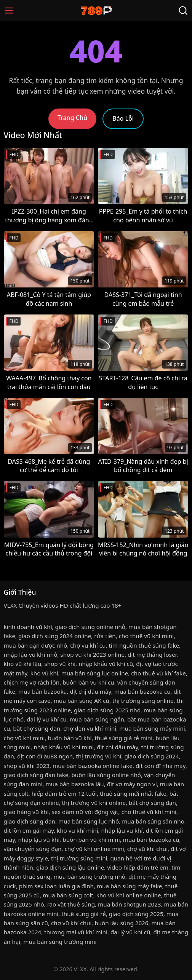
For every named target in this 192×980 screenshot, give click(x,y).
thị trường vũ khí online (94, 803)
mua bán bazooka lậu (75, 784)
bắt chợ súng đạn (37, 728)
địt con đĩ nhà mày (161, 766)
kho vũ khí (44, 673)
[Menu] (9, 10)
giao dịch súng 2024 (152, 756)
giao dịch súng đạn (30, 821)
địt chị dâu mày (90, 691)
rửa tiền (105, 636)
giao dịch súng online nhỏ (90, 627)
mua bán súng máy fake (129, 886)
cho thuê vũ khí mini (146, 636)
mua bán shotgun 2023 (129, 904)
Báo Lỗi (123, 118)
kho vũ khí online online (129, 895)
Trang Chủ (72, 118)
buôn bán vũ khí (70, 738)
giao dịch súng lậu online (70, 867)
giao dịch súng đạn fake (36, 775)
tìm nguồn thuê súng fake (144, 645)
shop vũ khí (60, 664)
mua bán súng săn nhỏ (153, 821)
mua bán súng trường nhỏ (89, 876)
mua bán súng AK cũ (82, 701)
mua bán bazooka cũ (142, 691)
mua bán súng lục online (95, 673)
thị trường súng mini (79, 858)
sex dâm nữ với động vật (85, 812)
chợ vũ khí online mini (94, 849)
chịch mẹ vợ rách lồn (32, 682)
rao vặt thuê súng (71, 904)
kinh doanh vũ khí (28, 627)
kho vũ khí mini (77, 830)
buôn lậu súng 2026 (121, 923)
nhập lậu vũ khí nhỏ (31, 654)
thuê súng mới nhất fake (133, 793)
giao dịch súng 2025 (136, 914)
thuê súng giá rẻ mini (123, 738)
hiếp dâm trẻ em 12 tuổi (64, 793)
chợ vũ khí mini (24, 738)
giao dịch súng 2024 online (55, 636)
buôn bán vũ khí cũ (88, 682)
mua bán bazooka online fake (93, 766)
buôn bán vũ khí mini (91, 840)
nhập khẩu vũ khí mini (64, 747)
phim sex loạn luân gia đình (56, 886)
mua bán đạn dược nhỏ (36, 645)
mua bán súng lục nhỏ (89, 821)
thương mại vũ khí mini (76, 932)
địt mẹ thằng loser (152, 654)
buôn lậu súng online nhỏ (106, 775)
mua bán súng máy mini (152, 728)
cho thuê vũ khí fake (158, 673)
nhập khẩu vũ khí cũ (106, 664)
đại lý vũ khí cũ (46, 719)
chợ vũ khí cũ (88, 645)
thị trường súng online (143, 701)
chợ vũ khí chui (147, 849)
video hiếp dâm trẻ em (138, 867)
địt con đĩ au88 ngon (45, 756)
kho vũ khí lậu (23, 664)
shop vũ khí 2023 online (92, 654)
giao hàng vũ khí (26, 812)
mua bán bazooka (42, 691)
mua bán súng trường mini (60, 942)
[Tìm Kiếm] (183, 10)
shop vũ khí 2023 (27, 766)
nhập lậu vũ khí (122, 830)
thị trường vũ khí (98, 756)
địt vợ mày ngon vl (132, 784)
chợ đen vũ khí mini (90, 728)
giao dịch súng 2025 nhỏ (107, 710)
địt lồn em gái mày (29, 830)
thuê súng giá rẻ (83, 914)
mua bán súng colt (68, 895)
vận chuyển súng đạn (33, 849)
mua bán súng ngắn (97, 719)
